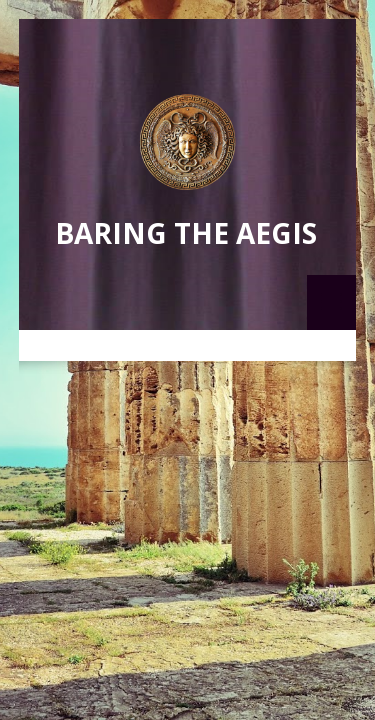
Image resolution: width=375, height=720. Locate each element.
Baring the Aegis (186, 233)
